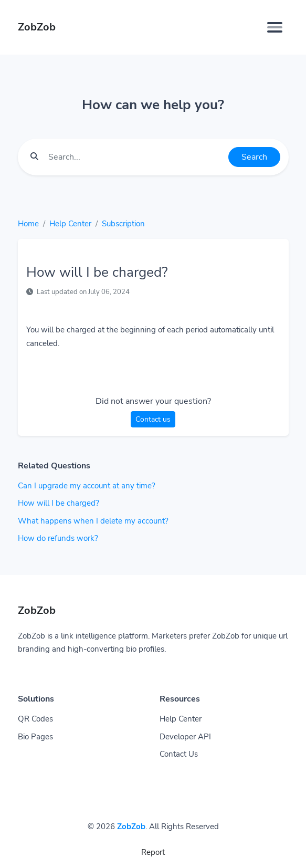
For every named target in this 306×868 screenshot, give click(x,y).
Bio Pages (35, 737)
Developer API (185, 737)
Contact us (153, 419)
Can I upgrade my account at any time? (87, 486)
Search (254, 157)
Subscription (123, 224)
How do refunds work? (58, 538)
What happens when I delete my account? (93, 521)
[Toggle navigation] (275, 27)
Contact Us (179, 754)
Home (28, 224)
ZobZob (131, 827)
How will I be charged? (59, 503)
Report (153, 852)
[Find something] (135, 157)
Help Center (70, 224)
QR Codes (35, 719)
